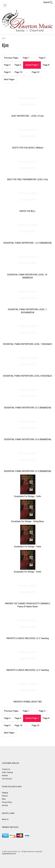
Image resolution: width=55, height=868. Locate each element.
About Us (5, 819)
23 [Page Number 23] (36, 72)
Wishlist (5, 776)
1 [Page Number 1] (26, 58)
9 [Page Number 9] (7, 72)
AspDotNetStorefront (9, 854)
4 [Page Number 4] (42, 58)
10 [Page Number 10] (18, 72)
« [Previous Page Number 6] (11, 58)
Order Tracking (7, 772)
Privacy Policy (7, 802)
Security (5, 805)
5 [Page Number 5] (7, 65)
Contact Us (6, 769)
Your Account (7, 779)
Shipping (5, 793)
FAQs (4, 799)
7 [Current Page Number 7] (32, 65)
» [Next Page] (9, 79)
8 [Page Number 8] (46, 65)
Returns (5, 796)
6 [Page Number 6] (18, 65)
